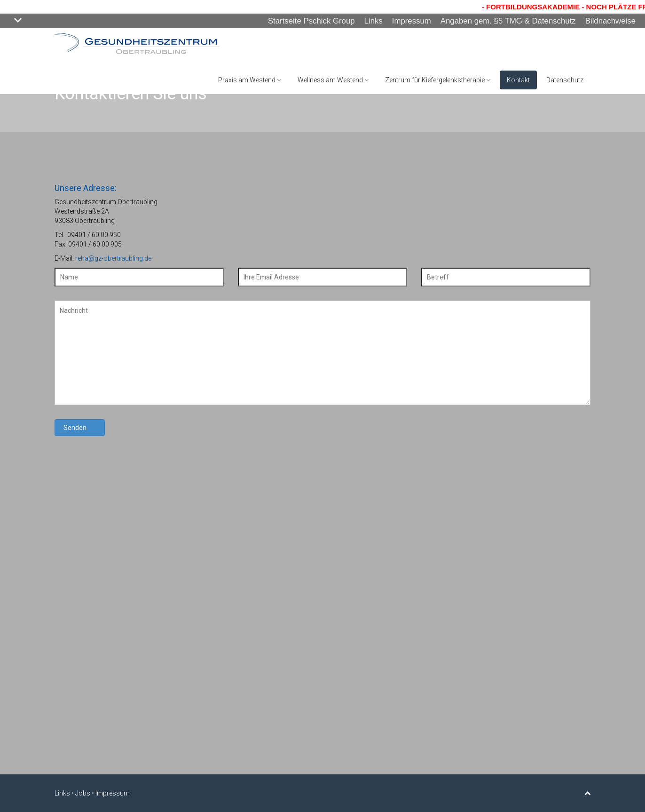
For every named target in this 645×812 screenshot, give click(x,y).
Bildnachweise (610, 21)
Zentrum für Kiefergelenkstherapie (438, 80)
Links (374, 21)
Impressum (412, 21)
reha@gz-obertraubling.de (113, 258)
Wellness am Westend (333, 80)
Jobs (83, 793)
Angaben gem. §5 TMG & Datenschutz (508, 21)
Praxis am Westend (250, 80)
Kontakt (518, 80)
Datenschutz (565, 80)
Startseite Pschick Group (311, 21)
